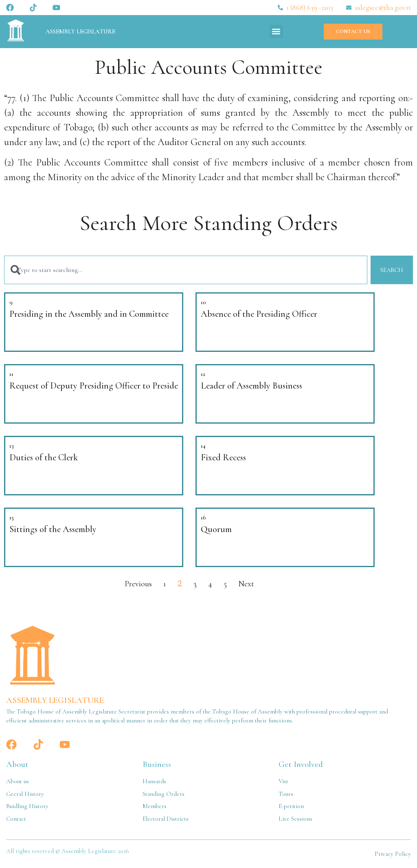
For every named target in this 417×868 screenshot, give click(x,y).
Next (246, 584)
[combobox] (185, 270)
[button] (276, 32)
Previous (138, 584)
